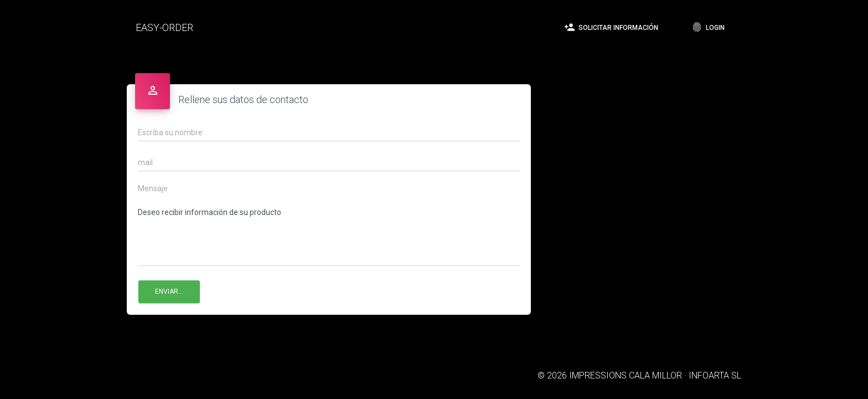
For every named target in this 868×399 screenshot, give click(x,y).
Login (708, 27)
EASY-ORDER (164, 27)
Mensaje (153, 188)
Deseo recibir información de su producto (329, 235)
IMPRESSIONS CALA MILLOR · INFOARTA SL (655, 375)
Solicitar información (611, 27)
